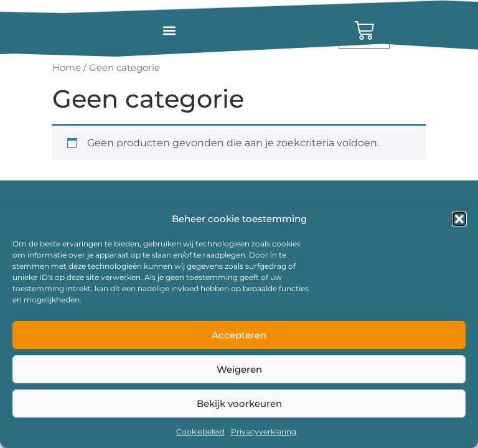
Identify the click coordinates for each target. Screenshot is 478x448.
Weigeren (239, 369)
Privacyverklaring (264, 432)
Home (67, 68)
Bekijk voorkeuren (239, 404)
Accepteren (239, 335)
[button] (459, 219)
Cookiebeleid (200, 432)
